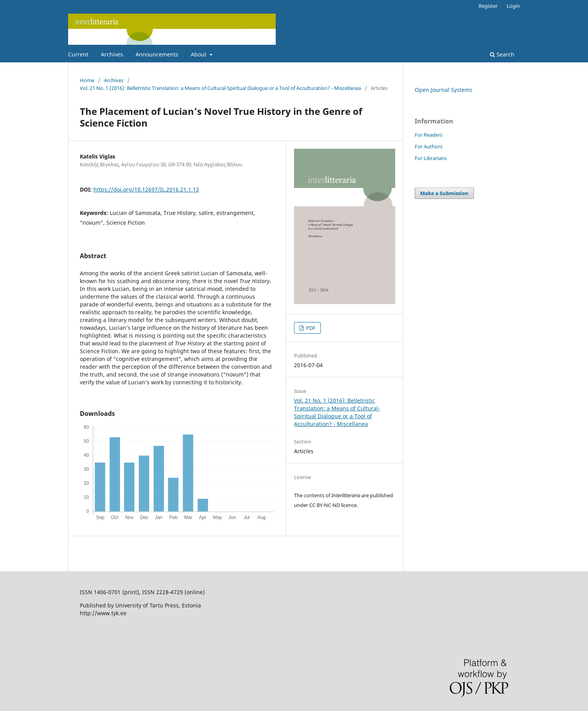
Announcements (157, 54)
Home (87, 80)
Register (488, 6)
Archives (112, 54)
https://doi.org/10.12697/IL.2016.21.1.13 (146, 189)
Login (513, 6)
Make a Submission (444, 193)
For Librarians (431, 158)
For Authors (429, 146)
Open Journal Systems (444, 90)
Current (78, 54)
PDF (310, 328)
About (199, 54)
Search (502, 54)
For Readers (429, 135)
